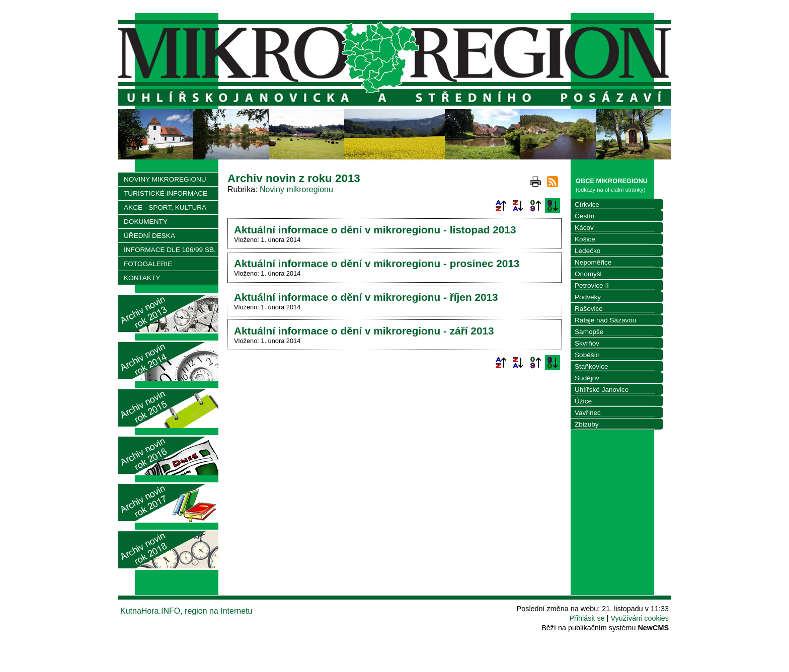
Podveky (588, 297)
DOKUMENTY (146, 222)
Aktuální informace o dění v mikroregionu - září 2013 (364, 331)
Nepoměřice (593, 262)
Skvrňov (587, 343)
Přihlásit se (587, 618)
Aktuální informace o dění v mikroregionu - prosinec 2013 (377, 263)
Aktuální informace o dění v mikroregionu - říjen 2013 (366, 297)
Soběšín (587, 355)
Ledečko (587, 251)
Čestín (584, 216)
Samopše (589, 332)
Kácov (584, 228)
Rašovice (589, 309)
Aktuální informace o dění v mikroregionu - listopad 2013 (375, 230)
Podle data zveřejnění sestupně (553, 206)
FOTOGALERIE (148, 264)
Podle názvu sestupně (518, 206)
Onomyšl (588, 274)
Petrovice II (592, 285)
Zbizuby (587, 424)
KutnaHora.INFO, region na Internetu (186, 611)
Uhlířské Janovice (602, 390)
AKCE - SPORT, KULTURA (165, 207)
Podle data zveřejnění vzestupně (535, 206)
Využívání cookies (640, 618)
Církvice (587, 204)
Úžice (583, 401)
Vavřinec (588, 413)
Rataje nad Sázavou (605, 320)
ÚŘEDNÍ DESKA (149, 236)
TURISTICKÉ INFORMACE (166, 193)
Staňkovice (591, 366)
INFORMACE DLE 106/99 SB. (170, 250)
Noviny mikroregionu (296, 189)
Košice (585, 239)
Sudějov (587, 378)
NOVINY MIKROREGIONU (165, 179)
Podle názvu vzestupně (501, 206)
